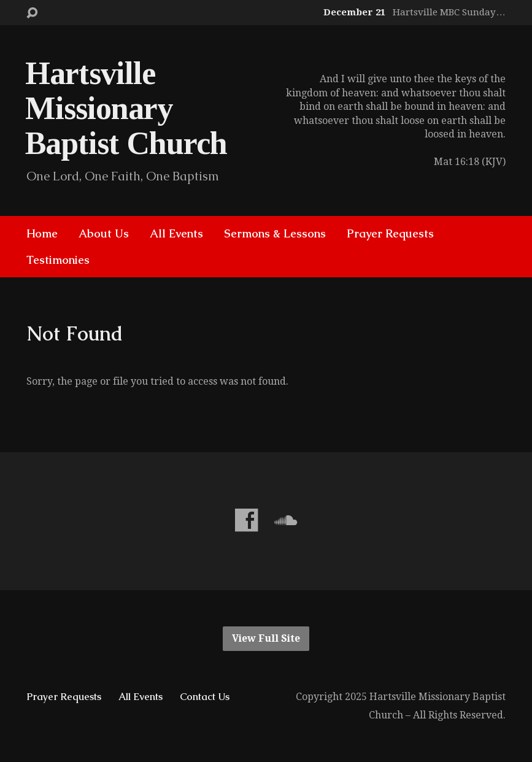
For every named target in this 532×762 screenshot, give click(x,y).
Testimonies (58, 260)
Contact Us (205, 697)
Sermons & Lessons (275, 234)
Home (42, 234)
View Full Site (266, 638)
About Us (104, 234)
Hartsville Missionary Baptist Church (126, 108)
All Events (176, 234)
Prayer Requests (390, 234)
